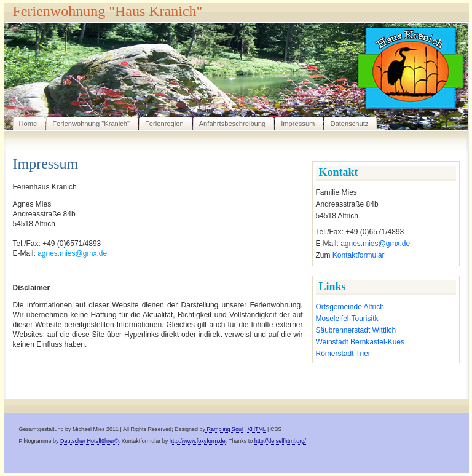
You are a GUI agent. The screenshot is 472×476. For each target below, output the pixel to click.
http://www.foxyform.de (198, 441)
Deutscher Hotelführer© (89, 441)
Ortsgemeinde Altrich (350, 307)
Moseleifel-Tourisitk (347, 319)
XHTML (256, 429)
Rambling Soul (224, 429)
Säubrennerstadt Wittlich (356, 330)
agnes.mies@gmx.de (375, 244)
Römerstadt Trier (343, 354)
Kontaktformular (359, 255)
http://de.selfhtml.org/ (280, 441)
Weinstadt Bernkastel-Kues (360, 342)
